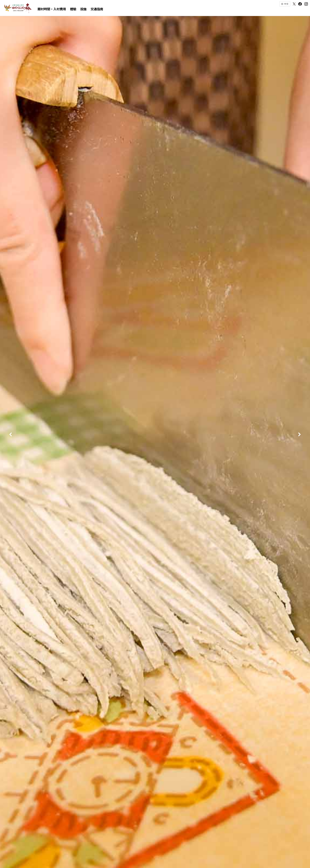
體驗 (73, 9)
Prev (10, 434)
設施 (83, 9)
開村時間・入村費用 (52, 9)
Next (300, 434)
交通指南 (97, 9)
